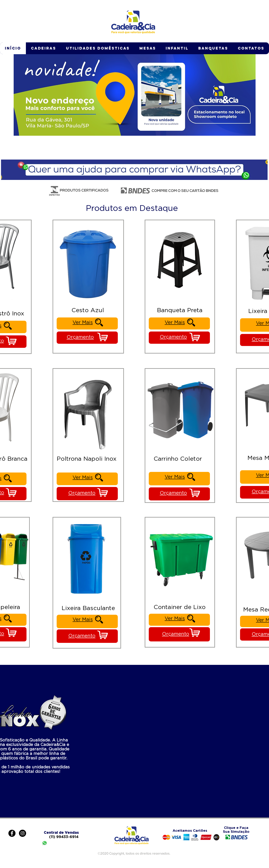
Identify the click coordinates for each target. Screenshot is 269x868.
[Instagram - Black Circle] (23, 833)
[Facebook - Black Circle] (12, 833)
